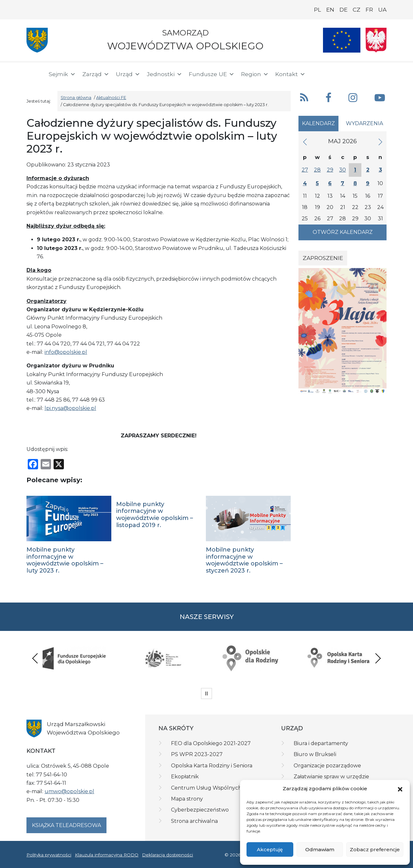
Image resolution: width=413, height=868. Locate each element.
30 (342, 170)
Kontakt (290, 74)
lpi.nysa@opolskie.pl (70, 408)
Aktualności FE (111, 98)
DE (343, 10)
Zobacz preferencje (375, 849)
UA (382, 10)
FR (369, 10)
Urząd (128, 74)
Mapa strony (187, 799)
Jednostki (165, 74)
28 (317, 170)
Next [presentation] (378, 658)
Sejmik (62, 74)
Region (255, 74)
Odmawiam (320, 849)
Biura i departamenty (321, 743)
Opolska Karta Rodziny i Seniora (212, 766)
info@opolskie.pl (66, 352)
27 (305, 170)
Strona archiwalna (194, 821)
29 (330, 170)
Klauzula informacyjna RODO (107, 855)
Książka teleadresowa (66, 825)
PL (317, 10)
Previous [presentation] (35, 658)
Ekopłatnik (185, 777)
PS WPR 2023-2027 (197, 754)
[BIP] (361, 73)
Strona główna (76, 98)
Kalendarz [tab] (318, 123)
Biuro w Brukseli (315, 754)
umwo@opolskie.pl (69, 791)
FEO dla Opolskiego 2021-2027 (211, 743)
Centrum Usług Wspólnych (206, 788)
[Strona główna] (34, 74)
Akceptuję (270, 849)
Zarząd (96, 74)
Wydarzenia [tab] (364, 123)
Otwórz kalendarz (343, 232)
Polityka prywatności (49, 855)
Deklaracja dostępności (167, 855)
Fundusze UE (212, 74)
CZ (357, 10)
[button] (400, 789)
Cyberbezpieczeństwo (200, 810)
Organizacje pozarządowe (327, 766)
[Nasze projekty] (342, 40)
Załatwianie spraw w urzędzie (331, 777)
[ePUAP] (381, 73)
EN (330, 10)
